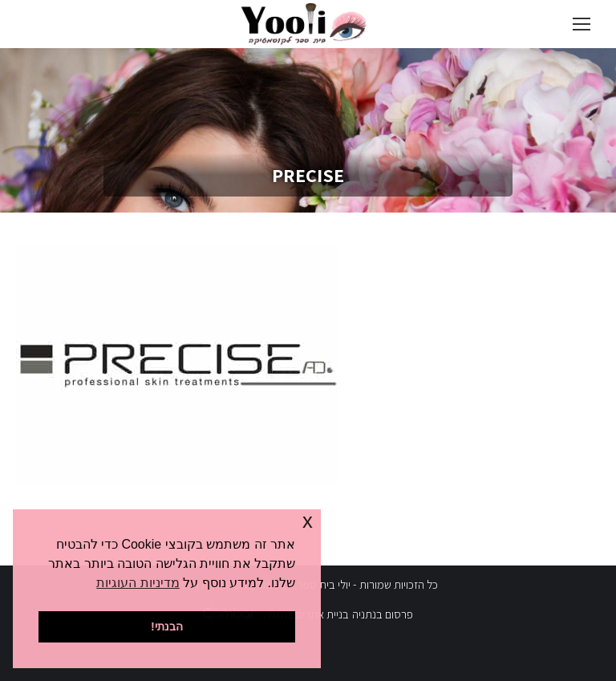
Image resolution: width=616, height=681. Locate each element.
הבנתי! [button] (167, 626)
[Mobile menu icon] (582, 24)
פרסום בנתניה (383, 614)
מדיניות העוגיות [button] (138, 583)
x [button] (308, 521)
